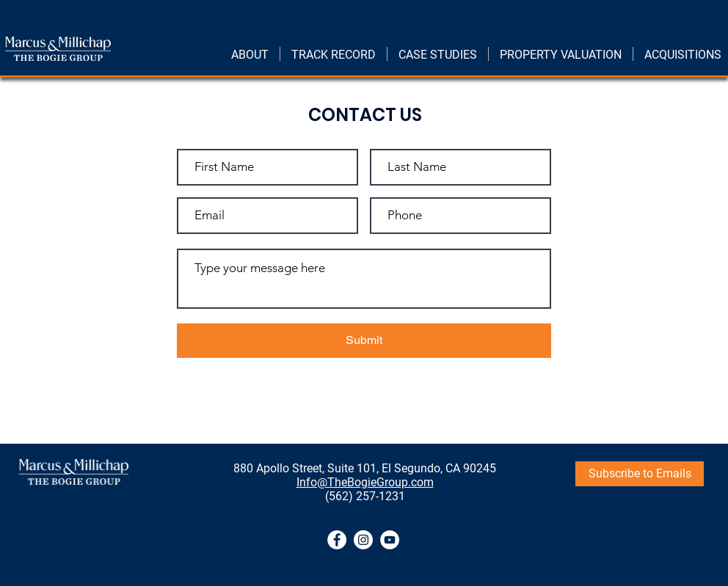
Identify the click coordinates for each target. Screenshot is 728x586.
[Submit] (364, 341)
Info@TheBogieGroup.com (365, 482)
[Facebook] (337, 540)
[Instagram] (363, 540)
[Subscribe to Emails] (640, 474)
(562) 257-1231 (365, 496)
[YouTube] (390, 540)
